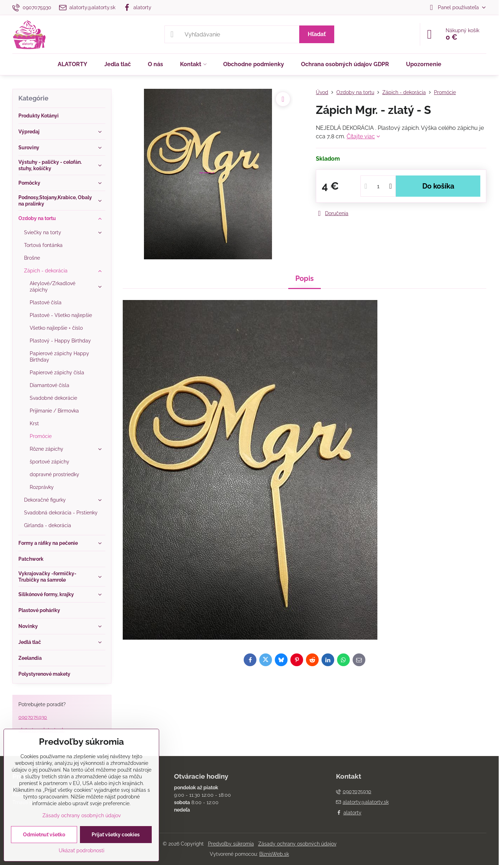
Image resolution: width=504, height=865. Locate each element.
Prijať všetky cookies (116, 835)
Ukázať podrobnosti (82, 850)
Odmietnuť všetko (44, 835)
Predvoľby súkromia (231, 844)
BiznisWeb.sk (274, 854)
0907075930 (33, 717)
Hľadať (317, 34)
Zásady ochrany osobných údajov (297, 844)
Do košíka (438, 186)
